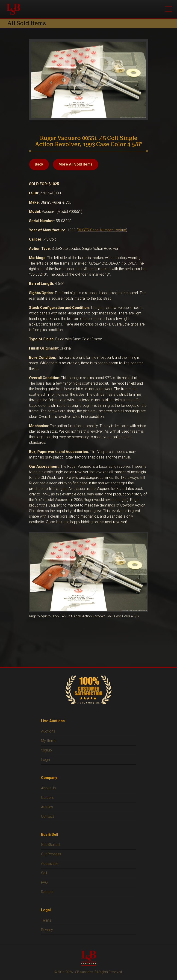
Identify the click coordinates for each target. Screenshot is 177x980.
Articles (47, 807)
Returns (47, 892)
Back (39, 164)
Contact (47, 816)
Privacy (47, 930)
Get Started (50, 845)
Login (45, 760)
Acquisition (50, 864)
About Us (48, 788)
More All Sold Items (76, 164)
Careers (47, 798)
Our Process (51, 854)
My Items (49, 741)
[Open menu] (169, 9)
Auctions (48, 731)
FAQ (44, 882)
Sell (44, 873)
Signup (46, 750)
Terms (46, 920)
